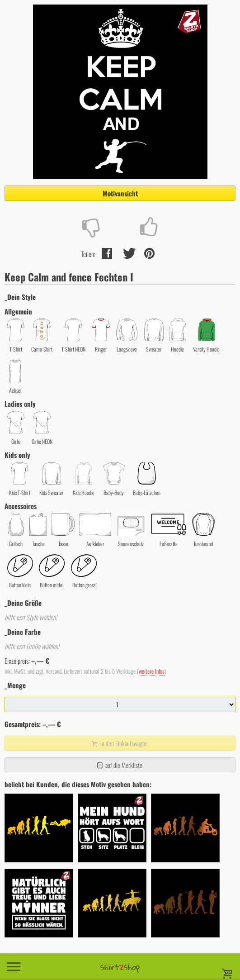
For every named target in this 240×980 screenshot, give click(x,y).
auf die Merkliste (119, 765)
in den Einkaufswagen (119, 743)
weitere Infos (152, 671)
